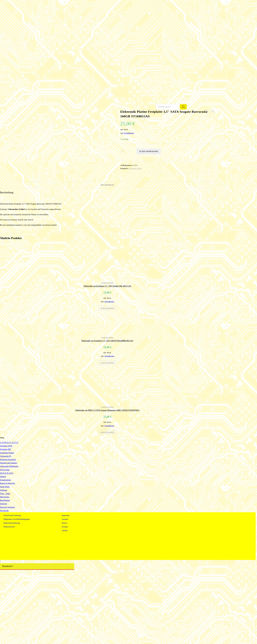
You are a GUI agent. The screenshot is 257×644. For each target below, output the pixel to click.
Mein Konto (5, 497)
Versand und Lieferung (12, 515)
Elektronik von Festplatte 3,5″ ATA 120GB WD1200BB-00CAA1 (107, 341)
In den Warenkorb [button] (107, 308)
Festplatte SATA (6, 446)
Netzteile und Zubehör (8, 463)
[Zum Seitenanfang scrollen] (0, 562)
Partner (64, 523)
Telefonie (4, 490)
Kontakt (65, 527)
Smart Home (5, 487)
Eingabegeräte (5, 480)
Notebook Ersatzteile (8, 460)
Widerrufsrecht (9, 527)
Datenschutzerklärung (12, 523)
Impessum (66, 515)
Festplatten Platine (135, 168)
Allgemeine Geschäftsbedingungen (17, 519)
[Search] (183, 109)
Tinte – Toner (5, 494)
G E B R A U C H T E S (9, 443)
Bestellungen (5, 500)
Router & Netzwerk (7, 483)
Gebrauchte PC (6, 456)
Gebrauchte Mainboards (9, 466)
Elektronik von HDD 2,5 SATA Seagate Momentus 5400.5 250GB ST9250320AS (107, 410)
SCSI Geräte (5, 470)
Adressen (4, 504)
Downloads (4, 511)
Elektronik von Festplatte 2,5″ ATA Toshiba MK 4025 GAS (107, 286)
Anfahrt (65, 531)
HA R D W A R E (7, 473)
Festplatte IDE (5, 449)
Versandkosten (129, 133)
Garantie (65, 519)
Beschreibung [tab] (107, 185)
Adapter (3, 477)
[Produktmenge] (123, 151)
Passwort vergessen (7, 507)
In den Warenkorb (149, 151)
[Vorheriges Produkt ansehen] (207, 112)
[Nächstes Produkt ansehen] (213, 112)
